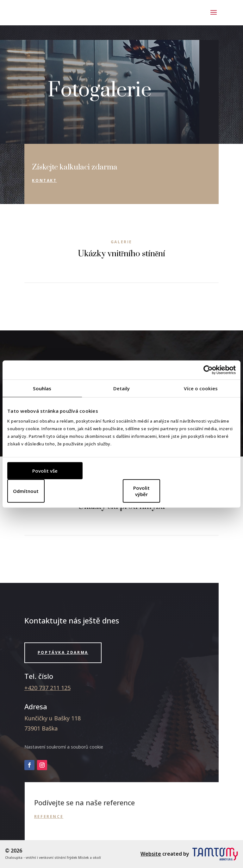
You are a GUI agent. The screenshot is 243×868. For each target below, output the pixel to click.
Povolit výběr (141, 491)
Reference (49, 817)
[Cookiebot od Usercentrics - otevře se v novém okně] (208, 370)
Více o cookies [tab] (201, 388)
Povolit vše (45, 470)
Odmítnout (26, 491)
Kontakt (44, 180)
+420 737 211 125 (47, 688)
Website (151, 854)
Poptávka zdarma (63, 652)
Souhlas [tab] (42, 388)
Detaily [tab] (122, 388)
